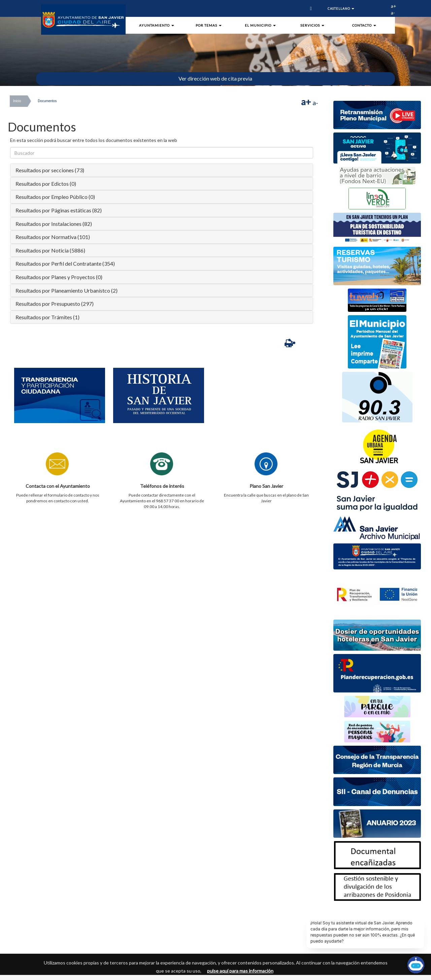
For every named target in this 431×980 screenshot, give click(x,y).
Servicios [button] (312, 25)
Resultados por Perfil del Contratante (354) (65, 263)
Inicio (17, 101)
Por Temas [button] (209, 25)
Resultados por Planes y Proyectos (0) (59, 277)
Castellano (341, 9)
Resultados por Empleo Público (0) (55, 197)
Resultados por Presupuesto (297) (55, 304)
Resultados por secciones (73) (50, 170)
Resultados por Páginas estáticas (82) (59, 210)
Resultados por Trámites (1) (47, 317)
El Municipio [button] (260, 25)
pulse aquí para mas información (240, 971)
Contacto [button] (364, 25)
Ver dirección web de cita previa (215, 78)
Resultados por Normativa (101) (53, 237)
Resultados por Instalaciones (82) (54, 224)
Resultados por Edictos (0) (46, 184)
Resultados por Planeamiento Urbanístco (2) (67, 290)
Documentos (47, 101)
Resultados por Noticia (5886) (50, 250)
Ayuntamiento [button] (157, 25)
